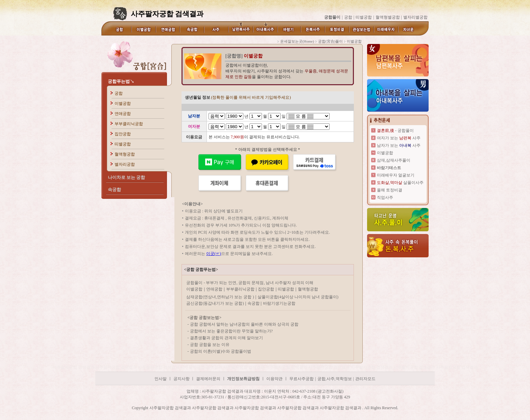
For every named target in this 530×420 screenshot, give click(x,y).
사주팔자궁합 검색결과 (74, 367)
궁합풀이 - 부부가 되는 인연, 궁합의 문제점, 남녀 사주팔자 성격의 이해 (250, 283)
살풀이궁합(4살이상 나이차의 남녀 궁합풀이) (298, 297)
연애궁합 (123, 114)
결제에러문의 (208, 379)
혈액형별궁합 (388, 17)
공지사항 (182, 379)
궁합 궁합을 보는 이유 (210, 345)
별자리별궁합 (415, 17)
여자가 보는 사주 (399, 138)
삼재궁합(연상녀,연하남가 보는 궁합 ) (220, 297)
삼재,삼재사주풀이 (394, 160)
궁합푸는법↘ (121, 81)
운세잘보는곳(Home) (297, 41)
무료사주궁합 (302, 379)
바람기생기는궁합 (279, 303)
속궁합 (254, 303)
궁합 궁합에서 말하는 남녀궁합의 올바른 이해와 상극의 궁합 (244, 324)
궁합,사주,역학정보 (335, 379)
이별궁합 (123, 103)
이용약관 (274, 379)
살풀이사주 (400, 183)
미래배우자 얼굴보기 (396, 175)
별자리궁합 (125, 164)
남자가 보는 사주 (399, 145)
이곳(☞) (214, 254)
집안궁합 (123, 134)
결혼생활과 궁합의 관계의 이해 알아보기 (226, 338)
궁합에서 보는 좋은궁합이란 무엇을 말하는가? (231, 331)
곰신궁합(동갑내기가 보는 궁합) (215, 303)
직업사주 (385, 197)
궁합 (348, 17)
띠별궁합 (364, 17)
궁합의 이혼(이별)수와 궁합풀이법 (221, 351)
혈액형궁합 (125, 154)
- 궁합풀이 (395, 131)
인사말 (161, 379)
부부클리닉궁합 (129, 124)
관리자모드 (365, 379)
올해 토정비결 (390, 190)
